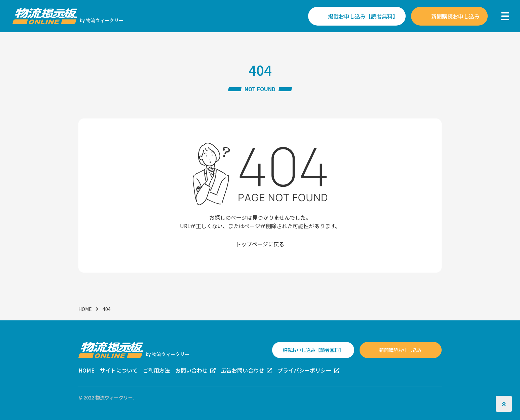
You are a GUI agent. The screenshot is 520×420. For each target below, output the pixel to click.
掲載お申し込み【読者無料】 (363, 16)
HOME (85, 309)
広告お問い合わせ (243, 370)
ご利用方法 (156, 370)
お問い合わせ (191, 370)
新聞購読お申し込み (455, 16)
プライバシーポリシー (304, 370)
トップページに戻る (260, 244)
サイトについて (119, 370)
